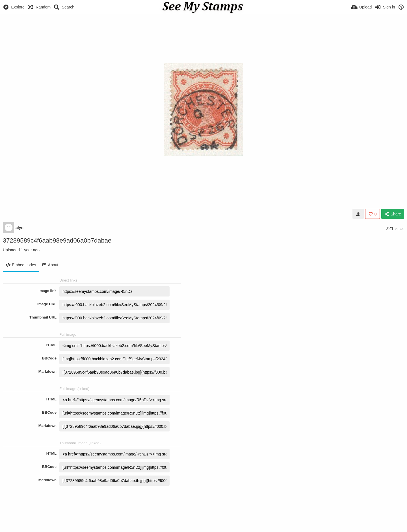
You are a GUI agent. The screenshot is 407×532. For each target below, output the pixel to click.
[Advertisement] (203, 30)
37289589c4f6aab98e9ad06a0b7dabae (57, 240)
